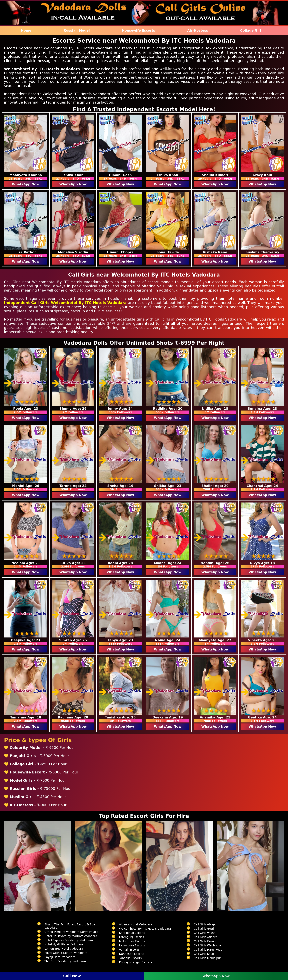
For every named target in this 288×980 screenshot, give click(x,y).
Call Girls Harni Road (208, 950)
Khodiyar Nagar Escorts (135, 962)
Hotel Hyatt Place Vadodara (64, 944)
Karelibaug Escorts (132, 933)
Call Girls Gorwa (205, 941)
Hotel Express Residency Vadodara (69, 940)
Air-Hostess (198, 30)
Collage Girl (251, 30)
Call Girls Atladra (205, 937)
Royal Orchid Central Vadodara (66, 953)
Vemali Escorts (129, 950)
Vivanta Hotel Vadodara (135, 924)
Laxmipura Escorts (132, 945)
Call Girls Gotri (204, 929)
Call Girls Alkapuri (206, 924)
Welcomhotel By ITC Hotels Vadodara (145, 929)
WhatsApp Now (26, 184)
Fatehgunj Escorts (131, 937)
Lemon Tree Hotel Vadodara (64, 949)
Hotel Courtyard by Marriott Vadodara (71, 936)
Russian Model (77, 30)
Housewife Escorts (139, 30)
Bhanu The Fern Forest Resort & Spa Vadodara (70, 926)
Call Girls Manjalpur (207, 958)
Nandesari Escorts (132, 954)
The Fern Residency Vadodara (65, 961)
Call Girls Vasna (205, 933)
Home (26, 30)
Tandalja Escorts (130, 958)
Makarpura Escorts (132, 941)
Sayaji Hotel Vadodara (60, 957)
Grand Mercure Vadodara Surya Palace (71, 932)
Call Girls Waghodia (207, 945)
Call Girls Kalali (204, 954)
